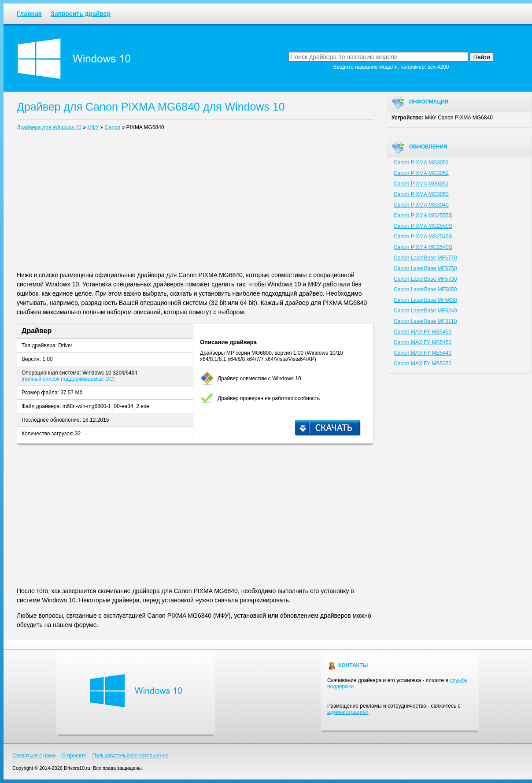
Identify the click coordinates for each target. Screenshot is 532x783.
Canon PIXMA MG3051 (421, 184)
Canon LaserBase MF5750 (425, 268)
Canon (113, 127)
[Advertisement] (195, 203)
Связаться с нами (34, 756)
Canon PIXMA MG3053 (421, 163)
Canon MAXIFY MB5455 (423, 332)
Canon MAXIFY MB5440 (423, 353)
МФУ (93, 127)
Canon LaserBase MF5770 (425, 258)
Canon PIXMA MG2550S (423, 226)
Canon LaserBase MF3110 (425, 321)
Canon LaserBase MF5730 (425, 279)
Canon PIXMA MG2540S (423, 247)
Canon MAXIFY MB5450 (423, 342)
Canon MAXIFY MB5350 (423, 364)
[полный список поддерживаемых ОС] (68, 379)
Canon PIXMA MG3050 (421, 194)
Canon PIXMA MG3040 (421, 205)
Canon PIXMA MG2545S (423, 237)
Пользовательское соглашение (131, 756)
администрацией (348, 712)
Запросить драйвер (81, 14)
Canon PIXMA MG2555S (423, 215)
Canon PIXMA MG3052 (421, 173)
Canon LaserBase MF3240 (425, 311)
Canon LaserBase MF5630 (425, 300)
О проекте (74, 756)
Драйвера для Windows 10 (49, 127)
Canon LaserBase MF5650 (425, 289)
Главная (29, 14)
